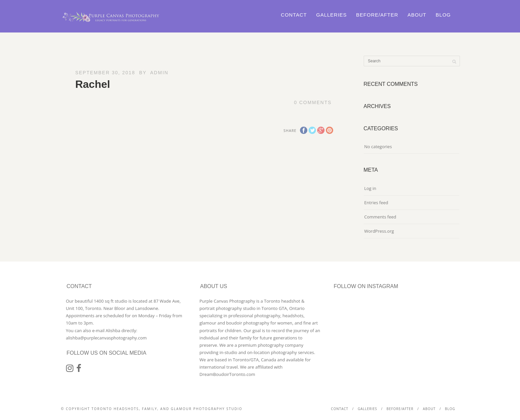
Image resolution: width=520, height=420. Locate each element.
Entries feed (376, 203)
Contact (294, 15)
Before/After (377, 15)
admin (159, 73)
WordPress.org (379, 231)
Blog (443, 15)
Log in (370, 188)
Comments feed (380, 217)
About (417, 15)
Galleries (332, 15)
